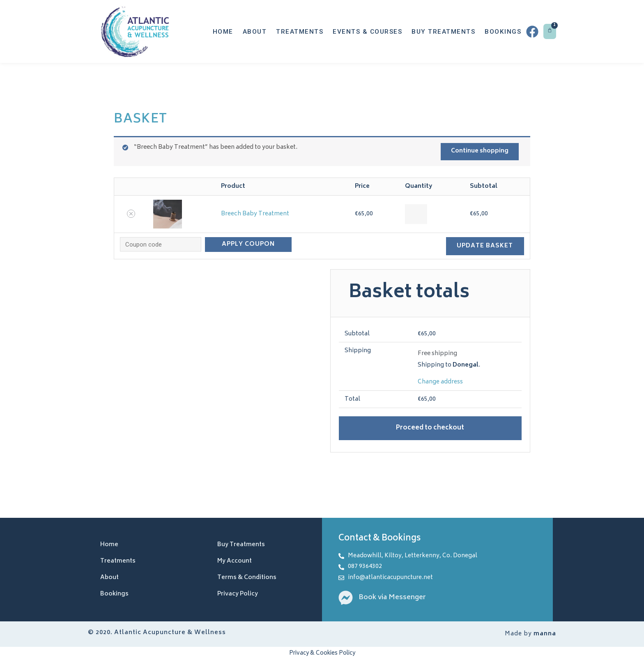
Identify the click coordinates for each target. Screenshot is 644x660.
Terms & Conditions (247, 578)
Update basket (485, 246)
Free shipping (437, 353)
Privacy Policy (238, 594)
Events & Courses (367, 32)
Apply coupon (248, 244)
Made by (530, 634)
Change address (440, 382)
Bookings (503, 32)
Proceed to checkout (430, 428)
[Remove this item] (131, 214)
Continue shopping (479, 151)
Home (223, 32)
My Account (235, 561)
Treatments (300, 32)
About (255, 32)
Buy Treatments (443, 32)
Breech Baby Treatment (255, 214)
